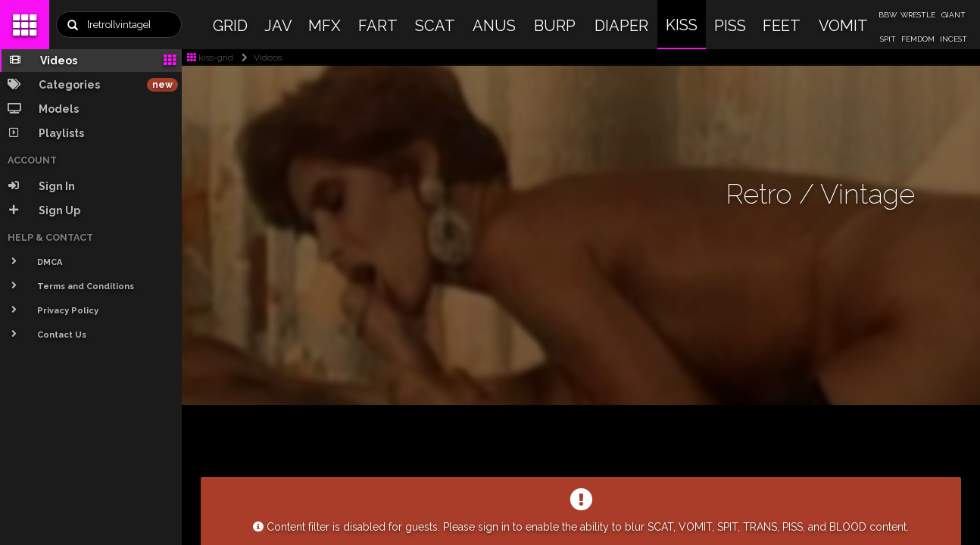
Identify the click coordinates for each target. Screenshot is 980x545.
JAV (278, 26)
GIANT (953, 15)
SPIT (888, 39)
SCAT (435, 26)
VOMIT (843, 26)
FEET (782, 26)
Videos (259, 58)
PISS (730, 26)
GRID (230, 26)
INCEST (953, 39)
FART (378, 26)
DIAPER (621, 26)
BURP (555, 26)
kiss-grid (210, 58)
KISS (682, 25)
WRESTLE (918, 15)
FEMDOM (918, 39)
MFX (325, 26)
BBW (888, 15)
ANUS (494, 26)
